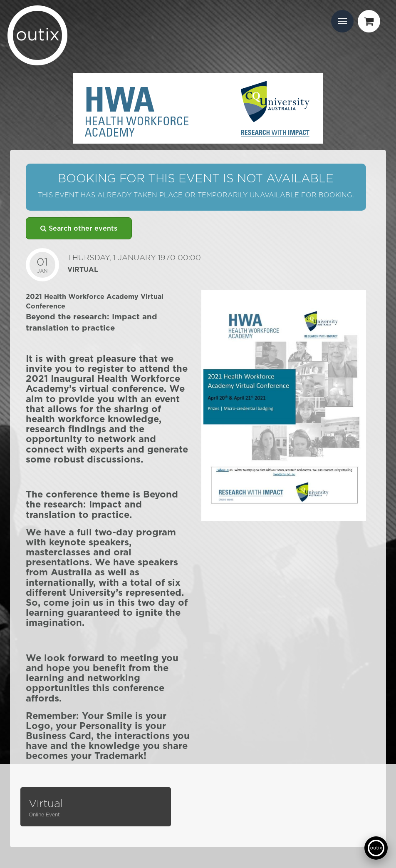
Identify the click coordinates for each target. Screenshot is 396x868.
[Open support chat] (376, 848)
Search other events (79, 228)
